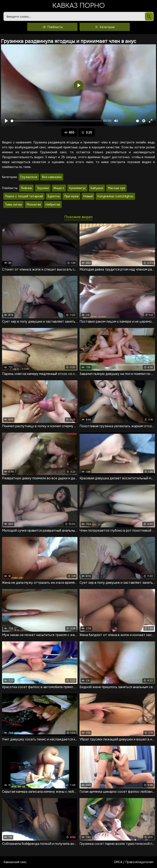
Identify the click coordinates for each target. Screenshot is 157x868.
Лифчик (26, 188)
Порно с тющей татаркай (24, 196)
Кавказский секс (15, 862)
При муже (71, 196)
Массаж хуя (116, 188)
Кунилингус (77, 188)
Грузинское (29, 177)
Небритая (53, 204)
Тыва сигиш (13, 204)
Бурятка (54, 196)
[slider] (56, 121)
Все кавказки (52, 177)
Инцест (59, 188)
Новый (88, 196)
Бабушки (97, 188)
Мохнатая (34, 204)
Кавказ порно (79, 6)
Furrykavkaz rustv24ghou (115, 196)
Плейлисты (52, 27)
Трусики (43, 188)
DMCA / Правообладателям (134, 862)
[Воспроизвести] (6, 121)
